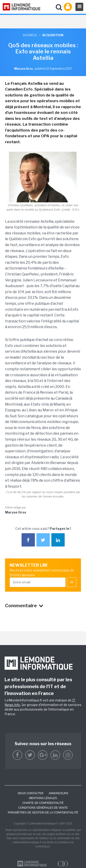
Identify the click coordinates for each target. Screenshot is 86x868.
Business (30, 35)
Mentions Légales (43, 798)
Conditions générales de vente (43, 808)
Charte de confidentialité (43, 803)
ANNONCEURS (58, 793)
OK (72, 582)
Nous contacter (31, 793)
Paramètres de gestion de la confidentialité (43, 813)
